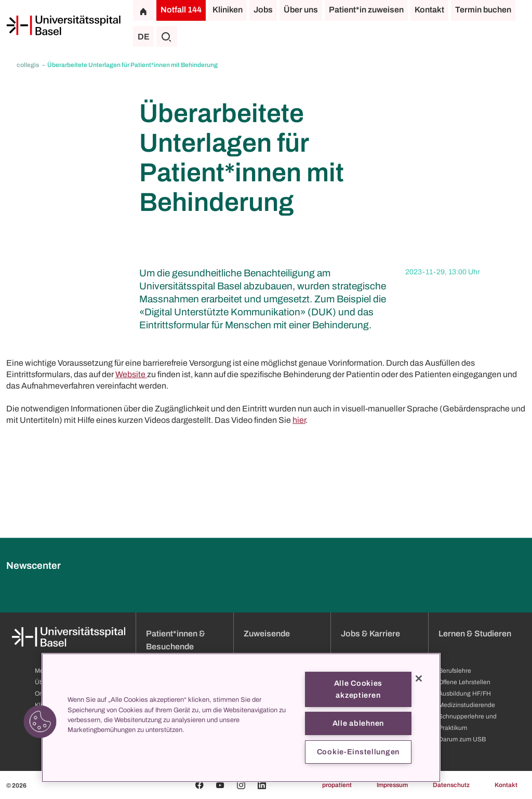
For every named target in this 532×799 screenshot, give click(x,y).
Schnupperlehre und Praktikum (468, 722)
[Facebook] (199, 785)
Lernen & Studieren (475, 634)
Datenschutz (451, 785)
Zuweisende (267, 634)
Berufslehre (455, 671)
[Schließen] (419, 678)
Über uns (301, 10)
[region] (241, 718)
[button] (40, 722)
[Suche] (167, 36)
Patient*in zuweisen (366, 10)
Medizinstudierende (467, 705)
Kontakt (429, 10)
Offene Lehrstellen (464, 682)
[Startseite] (63, 25)
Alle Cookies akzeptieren (358, 689)
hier (299, 420)
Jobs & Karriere (370, 634)
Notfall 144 (181, 10)
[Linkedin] (262, 785)
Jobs (263, 10)
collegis (28, 65)
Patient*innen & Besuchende (176, 640)
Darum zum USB (462, 739)
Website (131, 374)
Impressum (392, 785)
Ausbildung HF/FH (465, 694)
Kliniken (228, 10)
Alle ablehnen (358, 723)
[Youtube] (220, 785)
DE (144, 37)
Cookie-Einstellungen (358, 752)
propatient (337, 785)
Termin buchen (483, 10)
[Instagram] (241, 785)
